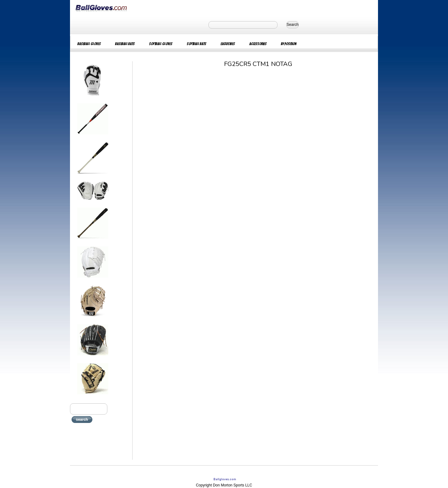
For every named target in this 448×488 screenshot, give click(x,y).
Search (292, 25)
